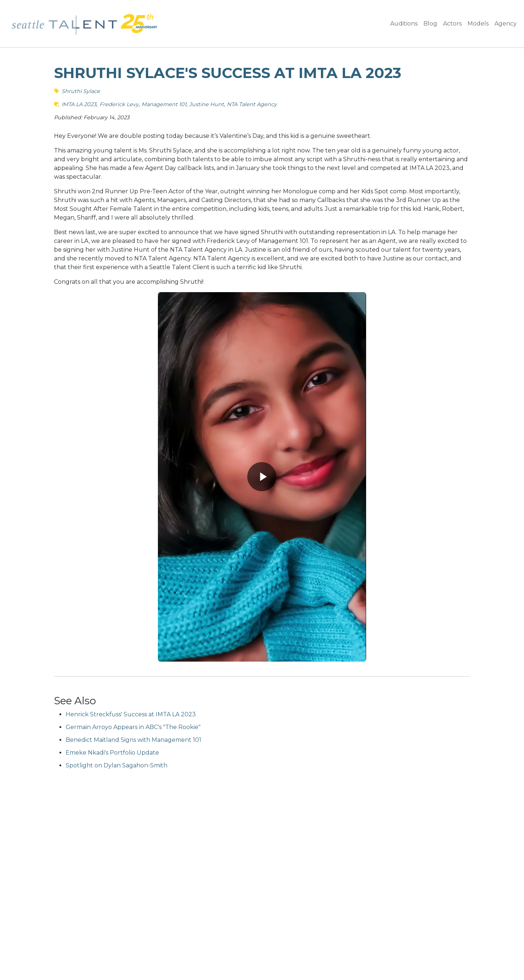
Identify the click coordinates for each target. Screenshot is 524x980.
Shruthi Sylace (81, 91)
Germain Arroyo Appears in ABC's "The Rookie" (133, 727)
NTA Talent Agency (252, 104)
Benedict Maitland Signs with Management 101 (133, 740)
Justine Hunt (207, 104)
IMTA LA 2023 (79, 104)
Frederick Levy (119, 104)
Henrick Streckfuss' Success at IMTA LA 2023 (131, 714)
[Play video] (262, 477)
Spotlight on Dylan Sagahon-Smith (117, 765)
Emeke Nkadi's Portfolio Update (112, 753)
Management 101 (164, 104)
